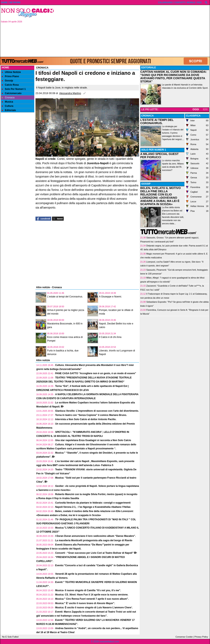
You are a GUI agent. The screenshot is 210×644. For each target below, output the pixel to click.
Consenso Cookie (184, 637)
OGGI (196, 109)
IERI (205, 109)
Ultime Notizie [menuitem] (11, 72)
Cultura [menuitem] (8, 106)
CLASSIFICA (193, 116)
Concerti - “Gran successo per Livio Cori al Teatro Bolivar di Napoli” (94, 553)
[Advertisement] (133, 31)
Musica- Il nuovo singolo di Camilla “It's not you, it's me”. (88, 590)
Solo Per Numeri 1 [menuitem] (14, 89)
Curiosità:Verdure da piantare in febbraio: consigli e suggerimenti (93, 503)
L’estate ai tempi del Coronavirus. (65, 297)
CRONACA (147, 116)
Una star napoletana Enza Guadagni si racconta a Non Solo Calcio (93, 440)
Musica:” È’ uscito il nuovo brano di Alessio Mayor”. (85, 603)
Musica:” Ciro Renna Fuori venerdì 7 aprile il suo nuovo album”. (92, 599)
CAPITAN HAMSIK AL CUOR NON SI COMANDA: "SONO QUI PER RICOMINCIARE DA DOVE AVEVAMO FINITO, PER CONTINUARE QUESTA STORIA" (174, 77)
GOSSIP (146, 184)
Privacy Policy (201, 637)
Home (5, 68)
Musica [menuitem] (7, 102)
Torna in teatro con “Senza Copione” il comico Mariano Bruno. (91, 415)
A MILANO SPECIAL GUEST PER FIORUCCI (159, 156)
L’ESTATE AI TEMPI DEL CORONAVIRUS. (157, 122)
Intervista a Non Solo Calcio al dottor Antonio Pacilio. (86, 419)
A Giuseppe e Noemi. (110, 297)
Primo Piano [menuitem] (10, 76)
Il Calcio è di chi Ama (110, 337)
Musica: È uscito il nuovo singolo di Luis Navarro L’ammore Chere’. (94, 608)
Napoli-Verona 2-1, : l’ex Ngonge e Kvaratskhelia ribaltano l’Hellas (93, 507)
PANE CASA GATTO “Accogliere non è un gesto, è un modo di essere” (96, 373)
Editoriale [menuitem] (9, 110)
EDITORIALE (149, 68)
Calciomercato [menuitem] (12, 93)
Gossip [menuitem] (7, 81)
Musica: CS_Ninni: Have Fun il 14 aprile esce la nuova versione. (92, 595)
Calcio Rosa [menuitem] (10, 85)
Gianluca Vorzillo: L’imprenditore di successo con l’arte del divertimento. (97, 411)
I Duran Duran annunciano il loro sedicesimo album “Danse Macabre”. (96, 536)
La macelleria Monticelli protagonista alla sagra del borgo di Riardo (94, 540)
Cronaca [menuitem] (8, 98)
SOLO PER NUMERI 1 (154, 150)
